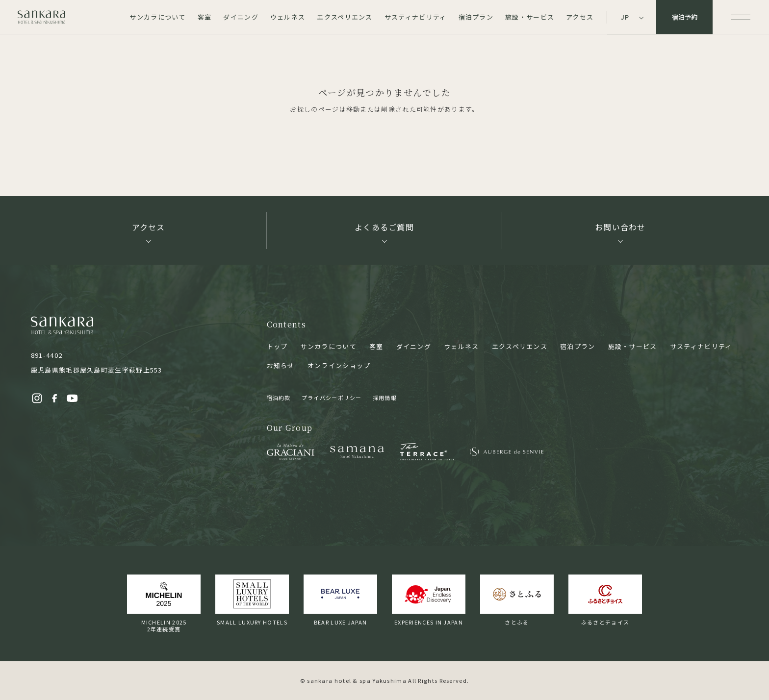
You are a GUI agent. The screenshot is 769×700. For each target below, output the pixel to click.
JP (625, 17)
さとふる (517, 600)
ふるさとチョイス (605, 600)
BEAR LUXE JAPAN (340, 600)
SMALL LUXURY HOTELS (252, 600)
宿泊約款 (279, 398)
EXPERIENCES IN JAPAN (429, 600)
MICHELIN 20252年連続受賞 (164, 604)
